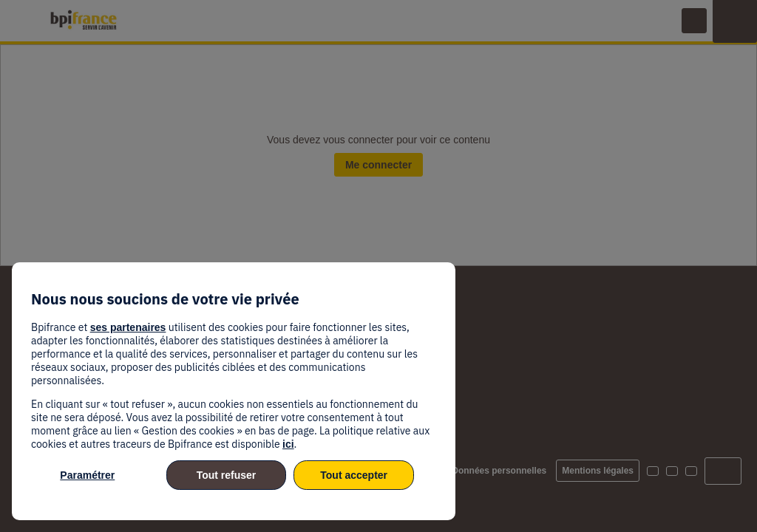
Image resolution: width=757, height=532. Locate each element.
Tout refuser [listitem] (227, 475)
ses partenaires (128, 327)
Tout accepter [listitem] (354, 475)
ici (288, 444)
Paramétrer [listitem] (87, 475)
